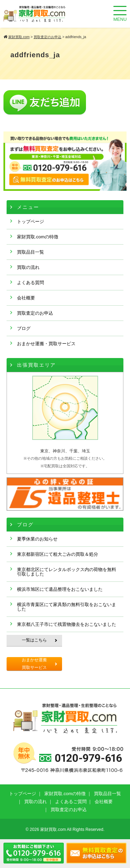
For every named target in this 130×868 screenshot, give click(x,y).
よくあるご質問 (71, 802)
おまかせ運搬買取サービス (34, 664)
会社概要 (26, 298)
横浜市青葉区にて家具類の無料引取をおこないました (67, 607)
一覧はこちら (34, 640)
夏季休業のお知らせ (37, 539)
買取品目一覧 (31, 252)
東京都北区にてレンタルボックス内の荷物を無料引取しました (67, 572)
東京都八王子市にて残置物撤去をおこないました (67, 624)
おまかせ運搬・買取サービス (46, 344)
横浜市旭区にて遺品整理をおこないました (60, 589)
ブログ (24, 328)
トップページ (31, 222)
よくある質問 (31, 283)
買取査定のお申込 (35, 313)
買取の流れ (28, 267)
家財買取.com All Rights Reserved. (72, 829)
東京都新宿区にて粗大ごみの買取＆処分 (58, 554)
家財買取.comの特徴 (38, 237)
